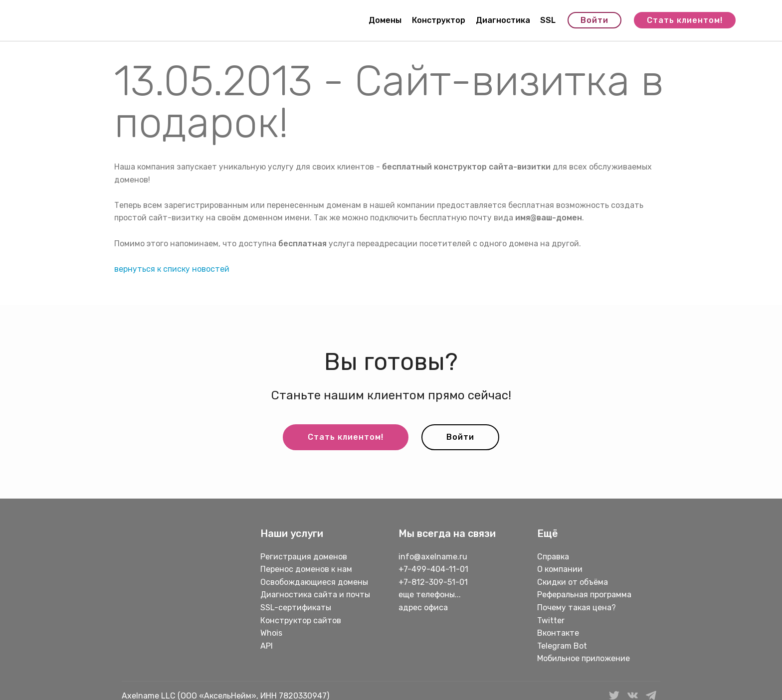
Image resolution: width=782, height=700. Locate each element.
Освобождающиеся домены (314, 582)
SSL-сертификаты (297, 608)
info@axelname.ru (433, 557)
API (267, 646)
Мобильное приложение (584, 658)
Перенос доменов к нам (306, 569)
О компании (560, 569)
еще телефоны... (430, 595)
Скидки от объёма (573, 582)
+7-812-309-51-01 (433, 582)
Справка (553, 557)
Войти (594, 20)
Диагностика (503, 20)
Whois (271, 633)
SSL (548, 20)
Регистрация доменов (304, 557)
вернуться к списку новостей (172, 269)
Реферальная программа (584, 595)
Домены (385, 20)
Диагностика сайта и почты (315, 595)
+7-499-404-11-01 (433, 569)
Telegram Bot (562, 646)
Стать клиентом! (685, 20)
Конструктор (439, 20)
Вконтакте (558, 633)
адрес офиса (423, 608)
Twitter (551, 620)
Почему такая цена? (577, 608)
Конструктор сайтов (301, 620)
